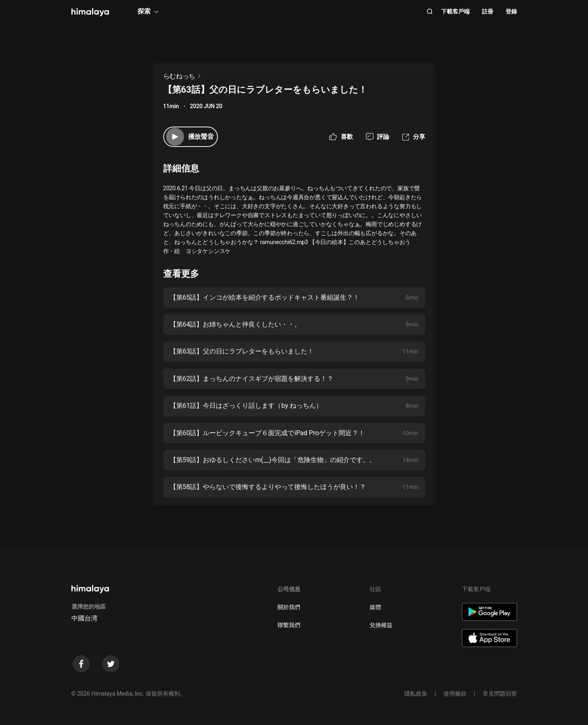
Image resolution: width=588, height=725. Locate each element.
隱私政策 (416, 694)
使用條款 (455, 694)
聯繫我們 (289, 625)
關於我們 (289, 607)
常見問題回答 (500, 694)
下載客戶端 (455, 11)
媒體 (375, 607)
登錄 (511, 11)
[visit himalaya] (90, 12)
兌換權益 (381, 625)
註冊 (488, 11)
